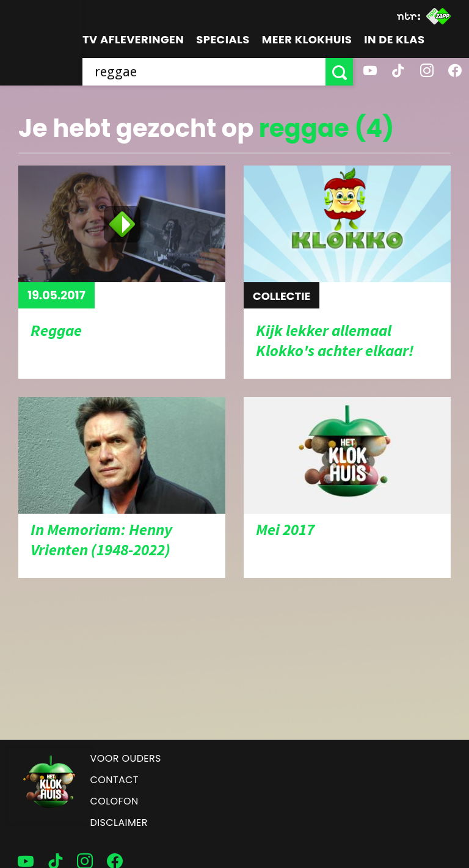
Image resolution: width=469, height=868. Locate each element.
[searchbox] (204, 72)
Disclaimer (119, 822)
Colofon (115, 801)
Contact (115, 780)
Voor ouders (126, 758)
